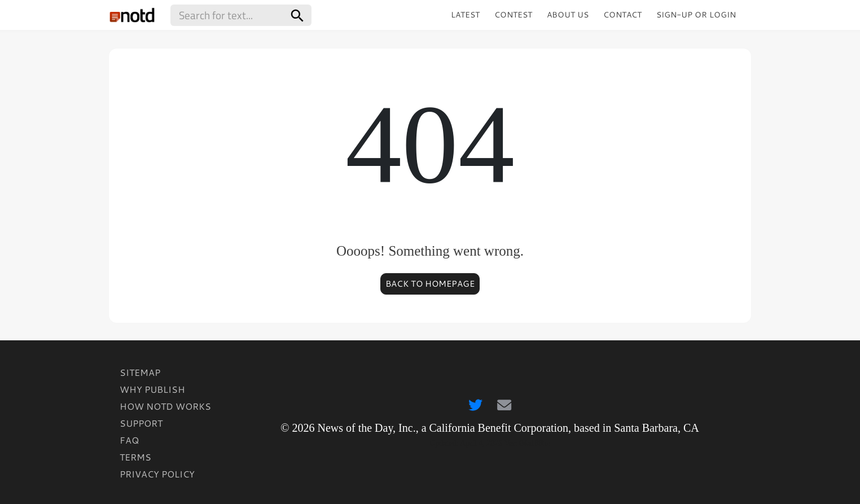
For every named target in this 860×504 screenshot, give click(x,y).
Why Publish (152, 389)
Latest (465, 15)
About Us (568, 15)
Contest (513, 15)
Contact (622, 15)
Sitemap (140, 372)
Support (141, 423)
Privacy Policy (157, 474)
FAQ (129, 440)
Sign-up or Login (696, 15)
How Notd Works (165, 406)
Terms (135, 457)
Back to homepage (430, 284)
